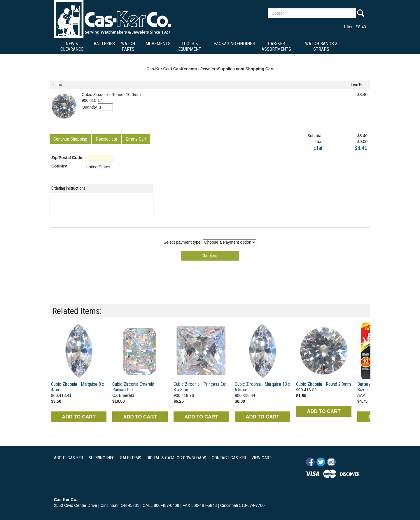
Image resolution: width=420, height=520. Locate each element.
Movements (158, 44)
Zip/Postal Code (67, 158)
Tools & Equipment (190, 46)
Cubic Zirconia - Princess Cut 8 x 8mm (200, 387)
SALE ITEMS (131, 458)
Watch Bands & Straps (321, 46)
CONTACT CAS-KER (229, 458)
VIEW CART (261, 458)
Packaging (225, 44)
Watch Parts (128, 46)
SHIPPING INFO (102, 458)
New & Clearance (72, 46)
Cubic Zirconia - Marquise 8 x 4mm (78, 387)
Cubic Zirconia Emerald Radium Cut (133, 387)
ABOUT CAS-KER (69, 458)
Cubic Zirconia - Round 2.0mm (323, 384)
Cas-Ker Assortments (276, 46)
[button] (70, 139)
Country (59, 166)
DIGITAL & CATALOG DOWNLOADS (176, 458)
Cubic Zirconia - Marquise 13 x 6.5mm (262, 387)
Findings (246, 44)
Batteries (104, 44)
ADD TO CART (79, 417)
